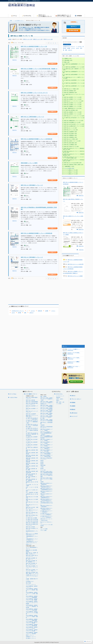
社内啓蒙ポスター (30, 581)
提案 (25, 313)
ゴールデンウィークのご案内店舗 (46, 525)
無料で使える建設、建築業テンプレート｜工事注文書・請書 (46, 417)
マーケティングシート (31, 585)
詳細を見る (81, 196)
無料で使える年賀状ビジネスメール (32, 529)
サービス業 (43, 470)
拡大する (15, 60)
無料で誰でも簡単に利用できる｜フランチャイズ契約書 (46, 479)
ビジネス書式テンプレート (19, 21)
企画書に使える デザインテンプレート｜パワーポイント (32, 576)
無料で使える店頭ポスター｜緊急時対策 (46, 484)
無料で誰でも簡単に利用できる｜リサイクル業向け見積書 (46, 475)
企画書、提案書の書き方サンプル (32, 579)
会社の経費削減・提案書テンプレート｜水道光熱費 (32, 610)
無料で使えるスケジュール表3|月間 (75, 264)
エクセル (80, 46)
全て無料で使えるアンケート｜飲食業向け (46, 511)
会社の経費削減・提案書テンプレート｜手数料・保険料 (32, 617)
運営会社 (73, 410)
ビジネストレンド (60, 396)
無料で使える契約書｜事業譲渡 (32, 451)
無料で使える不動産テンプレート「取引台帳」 (46, 451)
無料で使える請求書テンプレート (32, 406)
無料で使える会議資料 (31, 414)
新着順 (10, 39)
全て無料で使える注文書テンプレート (32, 440)
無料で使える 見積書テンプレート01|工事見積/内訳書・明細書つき (39, 69)
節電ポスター (29, 544)
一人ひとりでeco (13, 397)
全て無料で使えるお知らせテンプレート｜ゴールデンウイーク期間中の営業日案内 (32, 430)
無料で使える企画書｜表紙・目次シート (31, 559)
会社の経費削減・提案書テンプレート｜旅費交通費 (32, 620)
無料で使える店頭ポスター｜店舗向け (46, 492)
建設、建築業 (43, 396)
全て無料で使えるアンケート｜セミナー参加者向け (46, 517)
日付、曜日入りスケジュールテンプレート (32, 511)
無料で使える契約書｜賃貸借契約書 (32, 461)
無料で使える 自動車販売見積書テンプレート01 (34, 46)
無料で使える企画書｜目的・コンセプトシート (31, 564)
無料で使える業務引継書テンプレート (32, 398)
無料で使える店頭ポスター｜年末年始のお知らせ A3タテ (47, 503)
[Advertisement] (80, 8)
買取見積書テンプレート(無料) (29, 163)
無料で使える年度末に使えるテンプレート (32, 516)
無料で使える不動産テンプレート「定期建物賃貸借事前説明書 (46, 437)
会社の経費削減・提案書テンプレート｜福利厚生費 (32, 625)
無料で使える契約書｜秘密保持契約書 (32, 472)
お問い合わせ (74, 413)
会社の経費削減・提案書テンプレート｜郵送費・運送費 (32, 590)
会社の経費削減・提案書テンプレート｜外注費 (32, 630)
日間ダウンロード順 (48, 39)
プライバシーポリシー (76, 399)
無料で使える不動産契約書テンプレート (46, 427)
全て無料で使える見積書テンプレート (32, 437)
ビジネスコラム (59, 394)
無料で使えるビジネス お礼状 (32, 503)
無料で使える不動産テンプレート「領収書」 (46, 430)
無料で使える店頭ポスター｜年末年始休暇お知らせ (46, 500)
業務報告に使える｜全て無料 (32, 482)
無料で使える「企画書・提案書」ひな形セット (32, 553)
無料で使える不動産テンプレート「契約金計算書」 (46, 456)
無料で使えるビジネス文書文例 (32, 497)
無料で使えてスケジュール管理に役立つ (32, 416)
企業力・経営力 (60, 399)
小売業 (42, 467)
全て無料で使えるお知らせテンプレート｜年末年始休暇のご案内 (32, 426)
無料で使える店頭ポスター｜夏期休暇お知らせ (46, 497)
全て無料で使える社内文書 (32, 519)
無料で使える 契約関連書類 (46, 423)
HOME (11, 21)
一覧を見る (81, 250)
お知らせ (31, 313)
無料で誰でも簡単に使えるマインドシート (32, 556)
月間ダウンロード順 (27, 39)
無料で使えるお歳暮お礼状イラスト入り (32, 525)
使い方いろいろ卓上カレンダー (46, 523)
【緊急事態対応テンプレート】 (32, 537)
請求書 (19, 313)
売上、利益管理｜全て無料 (32, 492)
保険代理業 (43, 465)
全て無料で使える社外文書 (32, 521)
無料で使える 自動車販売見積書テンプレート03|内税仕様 (36, 233)
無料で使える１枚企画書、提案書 (32, 551)
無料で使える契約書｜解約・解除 (31, 469)
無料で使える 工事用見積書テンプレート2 (32, 117)
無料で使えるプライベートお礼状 (32, 505)
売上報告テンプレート (31, 638)
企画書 (47, 311)
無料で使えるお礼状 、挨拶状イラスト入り (32, 508)
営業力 (58, 401)
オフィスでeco (13, 394)
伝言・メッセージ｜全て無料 (32, 488)
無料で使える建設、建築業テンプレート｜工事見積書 (46, 406)
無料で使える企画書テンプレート (32, 409)
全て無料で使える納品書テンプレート (32, 443)
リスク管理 (59, 404)
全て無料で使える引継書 (31, 518)
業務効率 (58, 397)
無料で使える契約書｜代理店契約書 (32, 459)
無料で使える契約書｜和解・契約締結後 (31, 474)
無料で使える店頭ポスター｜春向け (46, 494)
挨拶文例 (40, 311)
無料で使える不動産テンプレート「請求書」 (46, 440)
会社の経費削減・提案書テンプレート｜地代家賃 (32, 633)
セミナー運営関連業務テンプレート (32, 548)
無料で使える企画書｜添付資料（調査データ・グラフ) (32, 573)
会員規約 (73, 406)
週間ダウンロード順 (38, 39)
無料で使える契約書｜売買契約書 (32, 464)
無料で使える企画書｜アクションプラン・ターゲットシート (32, 567)
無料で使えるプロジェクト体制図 (75, 276)
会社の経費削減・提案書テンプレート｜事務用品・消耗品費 (32, 606)
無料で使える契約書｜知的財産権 (32, 466)
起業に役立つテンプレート (46, 519)
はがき (13, 313)
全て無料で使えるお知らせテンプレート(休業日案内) (32, 419)
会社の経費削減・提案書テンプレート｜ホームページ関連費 (32, 603)
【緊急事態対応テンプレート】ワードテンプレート (32, 542)
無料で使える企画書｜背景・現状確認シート (31, 561)
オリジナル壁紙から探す (69, 168)
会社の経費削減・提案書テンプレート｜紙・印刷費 (32, 599)
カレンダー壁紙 (44, 529)
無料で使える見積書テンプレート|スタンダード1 (34, 93)
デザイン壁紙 (43, 530)
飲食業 (42, 468)
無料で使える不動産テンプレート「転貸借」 (46, 445)
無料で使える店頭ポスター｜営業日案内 (46, 506)
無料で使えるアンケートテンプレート (32, 412)
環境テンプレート (30, 635)
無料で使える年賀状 (30, 527)
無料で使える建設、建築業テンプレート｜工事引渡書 (46, 420)
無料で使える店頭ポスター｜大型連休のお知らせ (46, 509)
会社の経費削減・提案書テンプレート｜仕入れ (32, 628)
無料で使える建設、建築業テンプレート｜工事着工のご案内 (46, 399)
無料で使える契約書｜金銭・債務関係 (31, 480)
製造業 (42, 464)
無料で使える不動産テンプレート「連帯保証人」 (46, 448)
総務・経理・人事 (60, 402)
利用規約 (73, 403)
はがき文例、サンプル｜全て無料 (32, 485)
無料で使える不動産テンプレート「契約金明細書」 (46, 453)
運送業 (42, 461)
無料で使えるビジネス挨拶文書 (32, 500)
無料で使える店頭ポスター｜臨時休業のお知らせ (46, 487)
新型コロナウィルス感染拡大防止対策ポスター (32, 534)
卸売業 (42, 462)
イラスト (53, 311)
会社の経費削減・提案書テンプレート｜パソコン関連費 (32, 613)
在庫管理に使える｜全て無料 (32, 495)
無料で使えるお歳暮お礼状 (32, 523)
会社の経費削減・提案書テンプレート (32, 587)
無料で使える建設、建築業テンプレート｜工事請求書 (46, 409)
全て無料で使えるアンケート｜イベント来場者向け (46, 514)
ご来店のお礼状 (44, 520)
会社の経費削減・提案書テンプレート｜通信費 (32, 622)
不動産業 (42, 425)
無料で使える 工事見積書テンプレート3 (32, 257)
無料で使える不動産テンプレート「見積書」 (46, 443)
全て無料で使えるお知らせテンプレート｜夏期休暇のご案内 (32, 422)
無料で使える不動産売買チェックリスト (46, 459)
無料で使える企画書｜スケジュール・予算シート (32, 570)
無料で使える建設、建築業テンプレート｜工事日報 (46, 414)
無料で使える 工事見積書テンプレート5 (32, 185)
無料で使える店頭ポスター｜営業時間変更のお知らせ (46, 489)
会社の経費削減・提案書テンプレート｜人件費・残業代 (32, 594)
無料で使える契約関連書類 (32, 402)
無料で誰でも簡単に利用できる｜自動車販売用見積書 (46, 472)
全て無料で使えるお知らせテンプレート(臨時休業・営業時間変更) (32, 434)
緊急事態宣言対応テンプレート (32, 532)
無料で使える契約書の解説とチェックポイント (32, 404)
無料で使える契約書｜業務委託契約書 (32, 456)
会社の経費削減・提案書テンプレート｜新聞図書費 (32, 597)
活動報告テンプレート (31, 637)
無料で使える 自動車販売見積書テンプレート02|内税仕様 (36, 139)
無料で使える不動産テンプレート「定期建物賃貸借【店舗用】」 (46, 433)
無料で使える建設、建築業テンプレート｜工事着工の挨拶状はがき (46, 403)
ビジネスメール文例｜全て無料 (32, 490)
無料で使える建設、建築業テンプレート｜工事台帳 (46, 411)
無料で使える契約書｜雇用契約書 (32, 453)
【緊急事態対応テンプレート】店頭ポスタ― (32, 540)
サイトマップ (74, 416)
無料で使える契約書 (30, 400)
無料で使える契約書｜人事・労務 (31, 477)
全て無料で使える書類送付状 (32, 448)
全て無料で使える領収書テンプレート (32, 445)
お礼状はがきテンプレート (69, 46)
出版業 (42, 482)
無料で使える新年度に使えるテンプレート (32, 513)
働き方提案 (28, 583)
